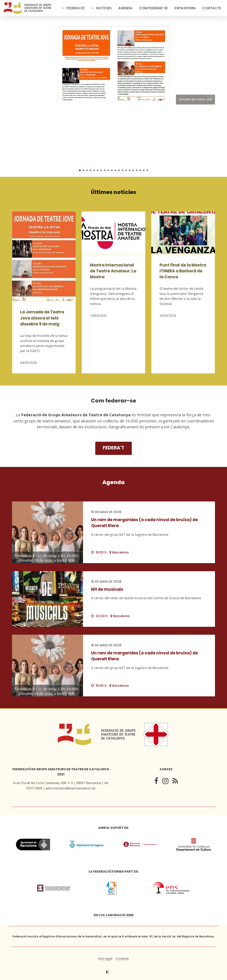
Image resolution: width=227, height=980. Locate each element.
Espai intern (185, 8)
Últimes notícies (113, 192)
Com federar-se (153, 8)
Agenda (125, 8)
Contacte (212, 8)
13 (122, 170)
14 (126, 170)
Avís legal (105, 959)
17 (137, 170)
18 (140, 170)
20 (147, 170)
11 (115, 170)
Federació (76, 8)
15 (130, 170)
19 (144, 170)
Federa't (113, 448)
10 (112, 170)
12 (119, 170)
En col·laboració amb (114, 915)
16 (133, 170)
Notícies (104, 8)
